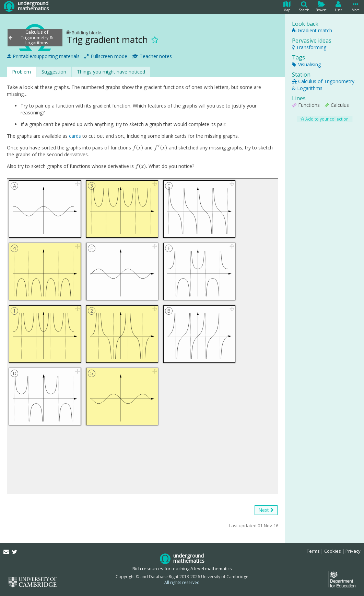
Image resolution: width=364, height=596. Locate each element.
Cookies (333, 551)
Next (266, 510)
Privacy (353, 551)
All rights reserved (182, 582)
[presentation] (138, 148)
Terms (313, 551)
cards (75, 136)
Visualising (306, 64)
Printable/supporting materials (43, 56)
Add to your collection (325, 119)
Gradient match (312, 30)
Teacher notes (152, 56)
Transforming (309, 47)
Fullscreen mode (106, 56)
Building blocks (85, 33)
